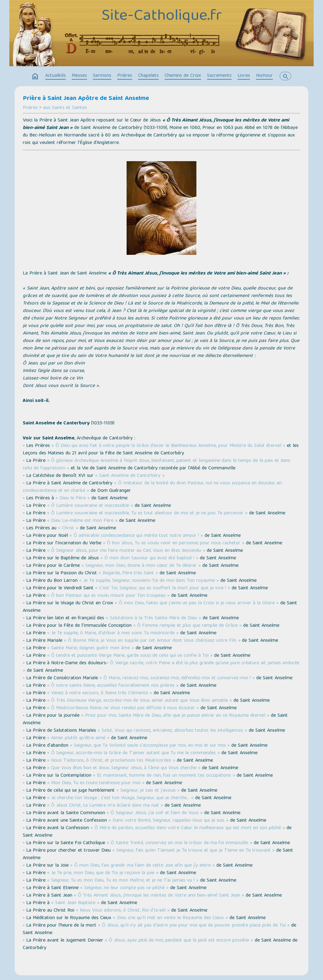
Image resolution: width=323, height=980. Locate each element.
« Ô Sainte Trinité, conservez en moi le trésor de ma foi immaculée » (179, 843)
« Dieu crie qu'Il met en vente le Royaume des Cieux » (170, 918)
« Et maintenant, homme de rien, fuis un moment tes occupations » (164, 776)
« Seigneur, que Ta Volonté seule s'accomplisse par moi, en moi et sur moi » (150, 746)
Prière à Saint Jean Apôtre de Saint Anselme (86, 99)
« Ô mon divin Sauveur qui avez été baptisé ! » (149, 558)
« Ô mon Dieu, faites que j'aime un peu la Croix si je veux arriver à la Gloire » (197, 603)
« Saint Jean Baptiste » (75, 903)
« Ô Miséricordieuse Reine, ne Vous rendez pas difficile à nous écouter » (123, 708)
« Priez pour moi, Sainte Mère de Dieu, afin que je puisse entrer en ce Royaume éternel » (175, 716)
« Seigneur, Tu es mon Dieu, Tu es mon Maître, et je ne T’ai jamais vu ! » (123, 881)
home (35, 77)
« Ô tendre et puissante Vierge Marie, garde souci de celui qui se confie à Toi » (130, 656)
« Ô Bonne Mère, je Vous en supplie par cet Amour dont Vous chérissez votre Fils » (152, 641)
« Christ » (68, 528)
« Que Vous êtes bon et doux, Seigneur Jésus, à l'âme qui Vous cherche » (124, 768)
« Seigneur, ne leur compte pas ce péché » (124, 888)
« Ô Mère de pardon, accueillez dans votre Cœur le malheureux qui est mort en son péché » (188, 828)
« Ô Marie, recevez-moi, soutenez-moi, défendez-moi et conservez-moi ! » (177, 678)
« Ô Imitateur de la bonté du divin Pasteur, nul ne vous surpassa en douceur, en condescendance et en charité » (152, 487)
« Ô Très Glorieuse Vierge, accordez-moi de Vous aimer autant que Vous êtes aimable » (140, 701)
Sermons (102, 76)
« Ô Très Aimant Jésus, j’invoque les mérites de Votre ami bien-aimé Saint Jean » (159, 896)
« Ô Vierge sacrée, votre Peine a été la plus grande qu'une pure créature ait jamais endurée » (161, 667)
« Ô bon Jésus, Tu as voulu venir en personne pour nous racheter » (174, 543)
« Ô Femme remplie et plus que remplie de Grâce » (187, 626)
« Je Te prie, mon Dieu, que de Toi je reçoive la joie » (103, 873)
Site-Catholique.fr (162, 17)
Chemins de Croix (183, 76)
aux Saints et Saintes (65, 108)
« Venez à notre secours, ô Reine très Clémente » (100, 693)
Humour (264, 76)
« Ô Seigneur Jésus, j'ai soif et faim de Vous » (155, 813)
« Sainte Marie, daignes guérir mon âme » (91, 648)
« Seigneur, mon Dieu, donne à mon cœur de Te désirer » (141, 566)
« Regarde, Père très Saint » (128, 573)
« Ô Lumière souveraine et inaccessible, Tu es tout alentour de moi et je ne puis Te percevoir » (147, 513)
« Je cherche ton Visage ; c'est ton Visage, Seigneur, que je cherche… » (120, 798)
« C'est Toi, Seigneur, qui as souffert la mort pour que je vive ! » (163, 588)
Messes (79, 76)
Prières (125, 76)
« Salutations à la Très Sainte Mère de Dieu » (153, 618)
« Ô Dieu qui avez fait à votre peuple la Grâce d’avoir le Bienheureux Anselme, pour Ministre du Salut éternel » (168, 446)
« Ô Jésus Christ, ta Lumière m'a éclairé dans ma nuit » (105, 806)
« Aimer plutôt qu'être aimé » (78, 738)
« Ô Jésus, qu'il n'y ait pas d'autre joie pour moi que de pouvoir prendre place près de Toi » (194, 926)
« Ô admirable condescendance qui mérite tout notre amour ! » (136, 536)
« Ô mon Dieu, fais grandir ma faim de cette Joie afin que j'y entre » (142, 866)
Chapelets (148, 76)
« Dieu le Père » (73, 498)
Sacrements (219, 76)
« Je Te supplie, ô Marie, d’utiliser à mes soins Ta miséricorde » (113, 633)
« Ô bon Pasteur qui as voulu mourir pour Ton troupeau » (108, 596)
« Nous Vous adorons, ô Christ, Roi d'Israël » (123, 911)
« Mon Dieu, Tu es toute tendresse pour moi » (96, 783)
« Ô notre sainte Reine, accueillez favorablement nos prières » (113, 686)
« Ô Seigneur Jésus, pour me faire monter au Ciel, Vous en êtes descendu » (126, 551)
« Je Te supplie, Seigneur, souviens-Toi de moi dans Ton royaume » (149, 581)
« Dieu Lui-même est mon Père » (82, 521)
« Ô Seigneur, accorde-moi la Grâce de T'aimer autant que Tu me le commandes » (133, 753)
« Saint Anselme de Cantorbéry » (130, 476)
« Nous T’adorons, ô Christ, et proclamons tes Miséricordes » (111, 761)
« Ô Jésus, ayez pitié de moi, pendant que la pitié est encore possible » (179, 941)
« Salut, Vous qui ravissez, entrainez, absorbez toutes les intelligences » (172, 731)
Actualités (55, 76)
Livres (244, 76)
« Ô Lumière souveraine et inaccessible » (90, 506)
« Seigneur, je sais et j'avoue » (148, 791)
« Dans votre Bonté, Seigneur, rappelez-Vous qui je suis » (169, 821)
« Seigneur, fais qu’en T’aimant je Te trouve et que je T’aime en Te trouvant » (193, 851)
